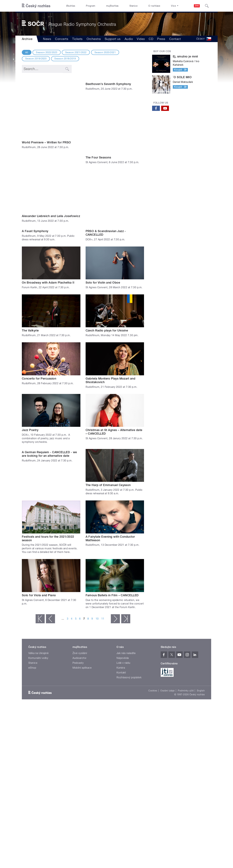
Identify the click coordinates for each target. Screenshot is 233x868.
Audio (129, 39)
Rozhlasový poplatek (129, 659)
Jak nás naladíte (126, 635)
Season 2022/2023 (47, 52)
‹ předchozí (50, 600)
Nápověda (123, 640)
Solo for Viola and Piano (39, 577)
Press (161, 39)
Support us (113, 39)
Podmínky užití (186, 672)
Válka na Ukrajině (38, 635)
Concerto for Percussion (39, 360)
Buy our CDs (162, 51)
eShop (32, 649)
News (47, 39)
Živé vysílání (80, 635)
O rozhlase (154, 6)
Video (141, 39)
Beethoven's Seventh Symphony (108, 117)
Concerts (62, 39)
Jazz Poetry (30, 412)
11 (103, 600)
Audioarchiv (80, 640)
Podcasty (78, 645)
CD (151, 39)
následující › (115, 600)
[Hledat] (207, 6)
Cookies (153, 672)
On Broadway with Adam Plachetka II (48, 264)
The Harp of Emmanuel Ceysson (108, 467)
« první (40, 600)
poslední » (126, 600)
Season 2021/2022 (76, 52)
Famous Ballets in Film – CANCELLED (112, 577)
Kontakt (121, 654)
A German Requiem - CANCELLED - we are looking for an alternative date (49, 468)
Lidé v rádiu (123, 645)
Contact (175, 39)
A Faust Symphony (35, 213)
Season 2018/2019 (65, 59)
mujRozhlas (112, 6)
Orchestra (94, 39)
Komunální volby (38, 640)
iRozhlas (71, 6)
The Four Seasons (98, 165)
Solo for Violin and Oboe (103, 264)
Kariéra (121, 649)
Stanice (133, 6)
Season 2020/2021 (105, 52)
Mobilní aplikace (82, 649)
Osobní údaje (168, 672)
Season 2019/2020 (36, 59)
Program (91, 6)
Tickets (77, 39)
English (201, 672)
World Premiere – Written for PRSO (46, 117)
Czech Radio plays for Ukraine (107, 312)
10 (97, 600)
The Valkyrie (30, 312)
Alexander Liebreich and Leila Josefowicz (51, 165)
